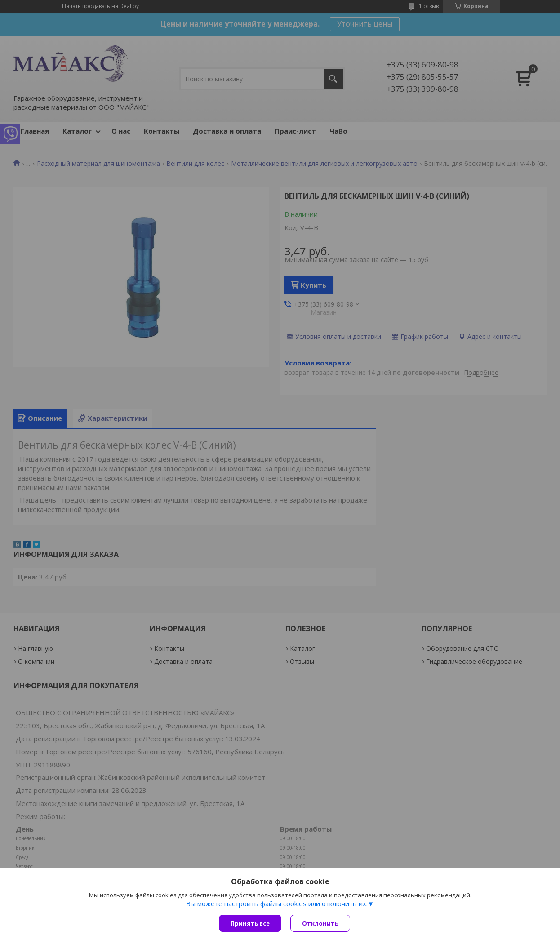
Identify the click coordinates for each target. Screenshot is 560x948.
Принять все (250, 923)
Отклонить (320, 923)
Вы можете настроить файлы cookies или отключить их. (277, 903)
